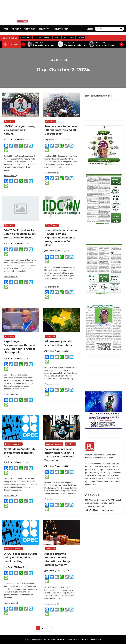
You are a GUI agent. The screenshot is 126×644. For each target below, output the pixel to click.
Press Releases (52, 225)
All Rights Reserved (57, 639)
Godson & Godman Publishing (91, 639)
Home (5, 29)
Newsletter (45, 29)
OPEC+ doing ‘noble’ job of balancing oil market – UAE (20, 453)
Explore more (11, 176)
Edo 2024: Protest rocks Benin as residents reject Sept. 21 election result (20, 234)
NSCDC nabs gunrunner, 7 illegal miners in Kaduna (19, 130)
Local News (10, 121)
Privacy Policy (61, 29)
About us (16, 29)
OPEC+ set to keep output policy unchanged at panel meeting (20, 558)
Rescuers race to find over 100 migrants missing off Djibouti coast (61, 130)
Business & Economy (13, 444)
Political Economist (14, 8)
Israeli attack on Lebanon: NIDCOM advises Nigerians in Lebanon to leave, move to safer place (61, 238)
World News (51, 121)
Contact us (30, 29)
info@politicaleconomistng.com (100, 510)
